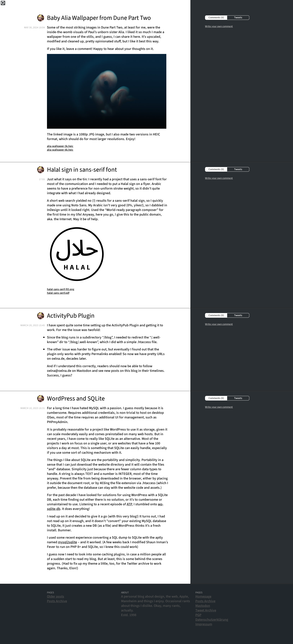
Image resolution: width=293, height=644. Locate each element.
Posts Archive (57, 601)
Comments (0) (216, 17)
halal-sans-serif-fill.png (61, 289)
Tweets (238, 17)
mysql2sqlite (67, 542)
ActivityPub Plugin (71, 316)
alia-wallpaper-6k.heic (60, 150)
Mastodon (203, 606)
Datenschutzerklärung (212, 620)
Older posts (56, 597)
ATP (129, 504)
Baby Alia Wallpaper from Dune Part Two (99, 18)
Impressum (204, 624)
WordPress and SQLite (76, 399)
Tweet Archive (206, 610)
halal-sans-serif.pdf (58, 293)
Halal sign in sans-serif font (82, 170)
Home (3, 3)
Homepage (203, 597)
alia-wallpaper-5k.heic (60, 146)
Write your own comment (219, 26)
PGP (198, 615)
